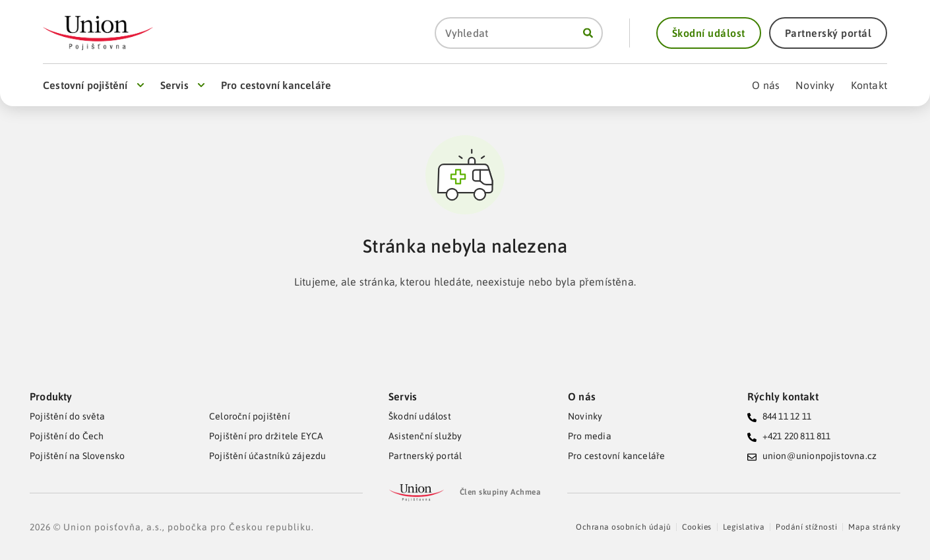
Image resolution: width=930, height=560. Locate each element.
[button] (709, 33)
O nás (582, 396)
